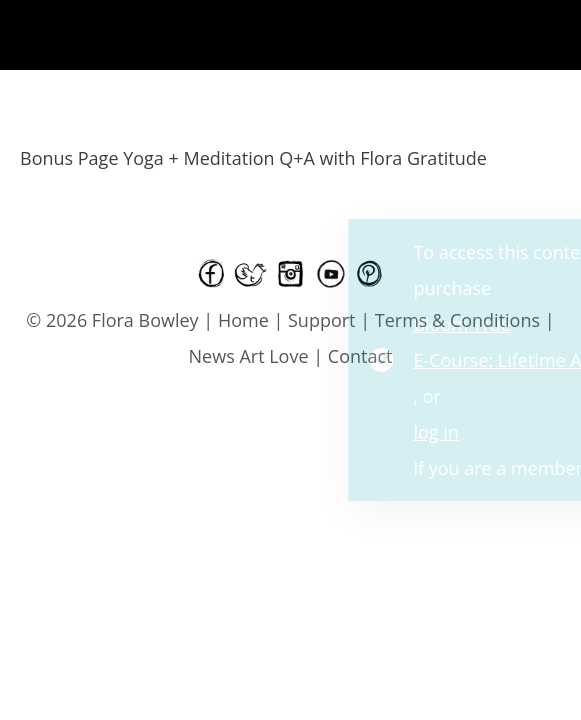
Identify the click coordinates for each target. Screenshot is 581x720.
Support (322, 320)
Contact (360, 356)
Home (243, 320)
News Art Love (249, 356)
